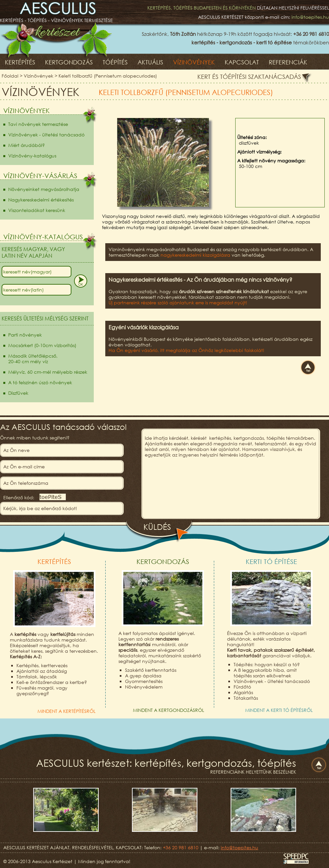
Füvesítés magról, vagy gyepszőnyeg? (42, 691)
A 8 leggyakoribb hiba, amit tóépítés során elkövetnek (265, 673)
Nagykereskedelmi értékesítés (41, 200)
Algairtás (243, 692)
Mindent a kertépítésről (66, 711)
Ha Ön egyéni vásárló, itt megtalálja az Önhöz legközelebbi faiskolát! (186, 350)
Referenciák (288, 62)
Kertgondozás (69, 62)
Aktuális (150, 62)
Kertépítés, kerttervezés (42, 665)
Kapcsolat (242, 62)
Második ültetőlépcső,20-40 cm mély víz (33, 359)
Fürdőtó (242, 687)
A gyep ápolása (143, 676)
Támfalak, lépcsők (37, 677)
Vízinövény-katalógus (32, 156)
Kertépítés (20, 62)
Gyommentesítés (144, 681)
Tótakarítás (246, 698)
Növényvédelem (144, 687)
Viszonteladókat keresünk (37, 210)
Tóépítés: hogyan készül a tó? (267, 664)
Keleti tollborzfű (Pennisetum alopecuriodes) (108, 76)
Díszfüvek (18, 393)
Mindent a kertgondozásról (168, 710)
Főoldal (10, 76)
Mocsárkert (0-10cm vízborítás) (42, 345)
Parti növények (25, 335)
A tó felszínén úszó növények (40, 382)
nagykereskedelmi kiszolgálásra (195, 255)
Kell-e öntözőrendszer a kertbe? (52, 682)
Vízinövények (194, 62)
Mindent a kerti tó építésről (279, 710)
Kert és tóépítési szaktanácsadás (249, 77)
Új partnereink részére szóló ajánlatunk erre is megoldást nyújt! (178, 303)
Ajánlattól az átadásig (42, 671)
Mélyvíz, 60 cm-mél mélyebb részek (48, 372)
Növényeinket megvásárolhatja (44, 189)
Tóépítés (115, 62)
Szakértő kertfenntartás (151, 670)
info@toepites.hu (310, 17)
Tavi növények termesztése (38, 124)
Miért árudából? (26, 145)
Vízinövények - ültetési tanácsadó (46, 135)
